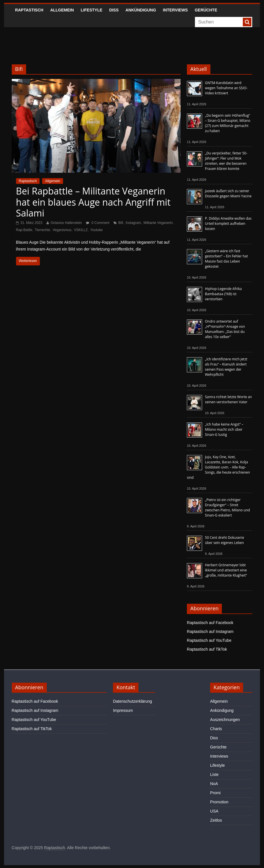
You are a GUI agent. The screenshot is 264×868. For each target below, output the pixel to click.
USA (214, 811)
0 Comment (98, 223)
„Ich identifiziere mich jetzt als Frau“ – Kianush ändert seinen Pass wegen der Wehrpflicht (226, 367)
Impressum (123, 710)
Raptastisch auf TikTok (207, 649)
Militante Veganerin (158, 223)
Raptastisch (29, 10)
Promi (215, 793)
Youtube (97, 230)
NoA (214, 784)
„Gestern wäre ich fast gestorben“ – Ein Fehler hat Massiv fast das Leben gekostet (226, 259)
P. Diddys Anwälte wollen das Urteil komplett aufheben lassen (228, 224)
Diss (114, 10)
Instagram (133, 223)
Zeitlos (216, 820)
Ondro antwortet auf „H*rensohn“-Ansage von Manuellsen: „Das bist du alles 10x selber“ (225, 329)
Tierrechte (42, 230)
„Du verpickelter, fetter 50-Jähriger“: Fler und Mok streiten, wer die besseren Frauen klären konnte (226, 161)
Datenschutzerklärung (132, 701)
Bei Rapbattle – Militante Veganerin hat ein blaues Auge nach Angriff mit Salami (93, 202)
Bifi (121, 223)
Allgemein (62, 10)
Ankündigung (141, 10)
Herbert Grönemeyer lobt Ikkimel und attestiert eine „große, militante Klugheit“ (226, 570)
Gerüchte (206, 10)
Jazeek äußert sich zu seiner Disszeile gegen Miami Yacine (228, 193)
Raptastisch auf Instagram (210, 631)
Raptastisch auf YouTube (209, 640)
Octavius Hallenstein (66, 223)
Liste (214, 774)
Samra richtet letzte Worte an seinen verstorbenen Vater (228, 399)
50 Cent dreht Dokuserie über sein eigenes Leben (224, 540)
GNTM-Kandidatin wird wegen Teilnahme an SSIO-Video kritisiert (226, 88)
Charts (216, 729)
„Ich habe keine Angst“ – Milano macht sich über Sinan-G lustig (224, 429)
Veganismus (62, 230)
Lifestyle (92, 10)
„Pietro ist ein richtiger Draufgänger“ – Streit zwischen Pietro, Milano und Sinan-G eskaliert (227, 508)
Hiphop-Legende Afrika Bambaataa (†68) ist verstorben (223, 294)
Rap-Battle (24, 230)
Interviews (175, 10)
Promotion (219, 802)
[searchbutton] (247, 22)
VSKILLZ (81, 230)
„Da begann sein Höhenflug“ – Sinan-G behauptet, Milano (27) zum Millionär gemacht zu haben (228, 123)
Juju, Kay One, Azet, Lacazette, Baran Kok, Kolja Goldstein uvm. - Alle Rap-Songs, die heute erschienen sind (218, 467)
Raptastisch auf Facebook (210, 623)
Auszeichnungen (225, 720)
